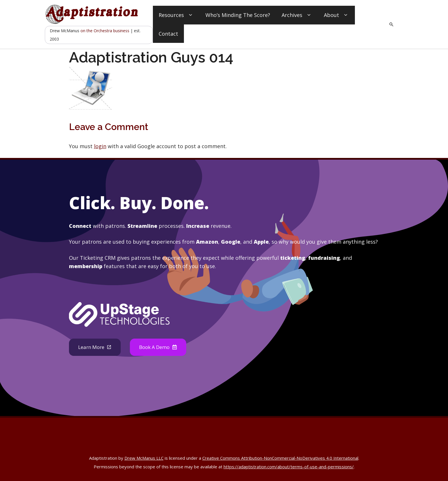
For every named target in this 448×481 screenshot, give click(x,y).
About (337, 15)
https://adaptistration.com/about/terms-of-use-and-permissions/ (289, 467)
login (100, 146)
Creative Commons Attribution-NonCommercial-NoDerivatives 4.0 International (280, 459)
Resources (176, 15)
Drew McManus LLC (144, 459)
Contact (168, 34)
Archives (297, 15)
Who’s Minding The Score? (238, 15)
